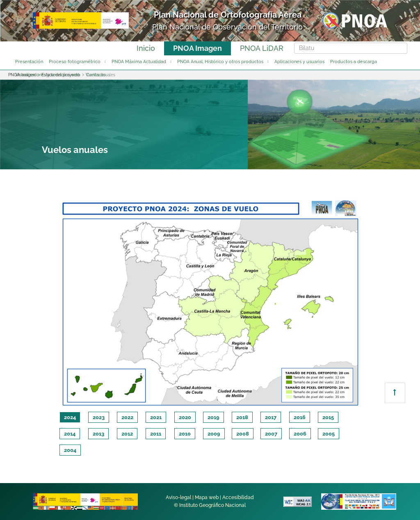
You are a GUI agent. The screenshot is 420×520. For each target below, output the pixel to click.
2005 (329, 434)
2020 (185, 417)
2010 (185, 434)
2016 (300, 417)
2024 (70, 417)
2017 (271, 417)
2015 (328, 417)
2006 (300, 434)
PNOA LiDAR (262, 48)
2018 (242, 417)
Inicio (146, 48)
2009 (214, 434)
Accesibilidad (238, 497)
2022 (127, 417)
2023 (99, 417)
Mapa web (207, 497)
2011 (156, 434)
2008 (243, 434)
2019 (213, 417)
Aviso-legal (178, 497)
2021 (156, 417)
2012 (127, 434)
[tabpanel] (210, 302)
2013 (98, 434)
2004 (70, 450)
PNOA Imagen (197, 48)
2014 (70, 434)
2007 (271, 434)
